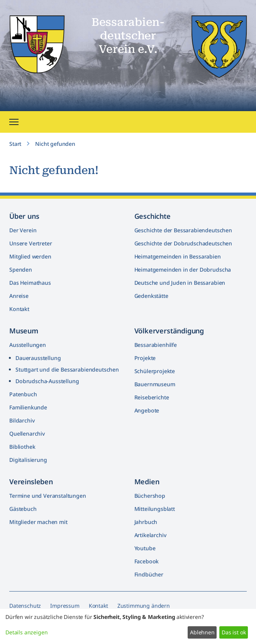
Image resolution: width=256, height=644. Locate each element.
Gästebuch (23, 509)
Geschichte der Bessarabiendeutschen (183, 230)
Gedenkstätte (151, 296)
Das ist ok (234, 632)
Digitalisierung (28, 460)
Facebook (147, 561)
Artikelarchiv (150, 535)
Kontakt (19, 309)
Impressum (65, 606)
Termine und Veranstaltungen (48, 496)
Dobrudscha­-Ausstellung (47, 381)
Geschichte (153, 216)
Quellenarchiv (27, 434)
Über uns (24, 216)
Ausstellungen (28, 345)
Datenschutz (25, 606)
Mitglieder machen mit (38, 522)
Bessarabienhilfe (156, 345)
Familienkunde (28, 407)
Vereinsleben (31, 482)
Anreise (19, 296)
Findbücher (149, 574)
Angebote (147, 410)
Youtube (145, 548)
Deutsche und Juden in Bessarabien (180, 283)
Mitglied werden (30, 256)
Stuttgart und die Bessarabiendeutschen (67, 369)
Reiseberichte (152, 397)
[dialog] (128, 626)
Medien (147, 482)
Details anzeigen (26, 632)
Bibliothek (22, 447)
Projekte (145, 358)
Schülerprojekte (155, 371)
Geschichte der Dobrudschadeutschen (183, 243)
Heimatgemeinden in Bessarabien (178, 256)
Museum (24, 331)
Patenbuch (23, 394)
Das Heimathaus (30, 283)
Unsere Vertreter (31, 243)
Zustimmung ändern (144, 606)
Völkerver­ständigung (169, 331)
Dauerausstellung (38, 358)
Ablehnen (202, 632)
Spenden (21, 270)
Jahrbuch (146, 522)
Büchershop (150, 496)
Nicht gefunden (55, 144)
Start (15, 144)
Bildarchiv (22, 420)
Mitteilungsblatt (155, 509)
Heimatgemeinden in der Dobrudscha (183, 270)
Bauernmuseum (155, 384)
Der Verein (23, 230)
